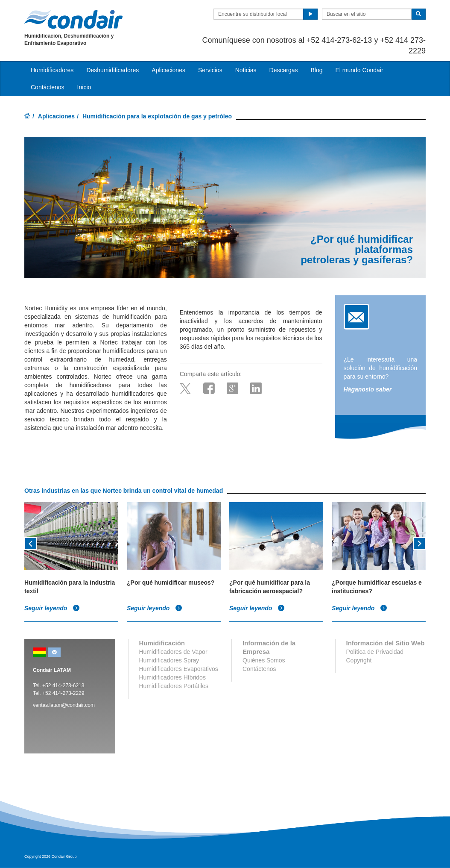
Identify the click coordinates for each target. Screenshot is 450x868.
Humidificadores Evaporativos (179, 669)
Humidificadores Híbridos (172, 677)
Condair (73, 19)
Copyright (359, 660)
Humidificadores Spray (169, 660)
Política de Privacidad (375, 652)
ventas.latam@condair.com (64, 705)
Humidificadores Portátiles (174, 686)
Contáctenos (48, 87)
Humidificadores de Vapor (173, 652)
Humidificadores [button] (52, 70)
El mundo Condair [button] (359, 70)
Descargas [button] (284, 70)
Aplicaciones (56, 116)
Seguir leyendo (52, 609)
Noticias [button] (246, 70)
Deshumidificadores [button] (112, 70)
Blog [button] (316, 70)
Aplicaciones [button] (168, 70)
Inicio (84, 87)
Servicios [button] (210, 70)
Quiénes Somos (264, 660)
